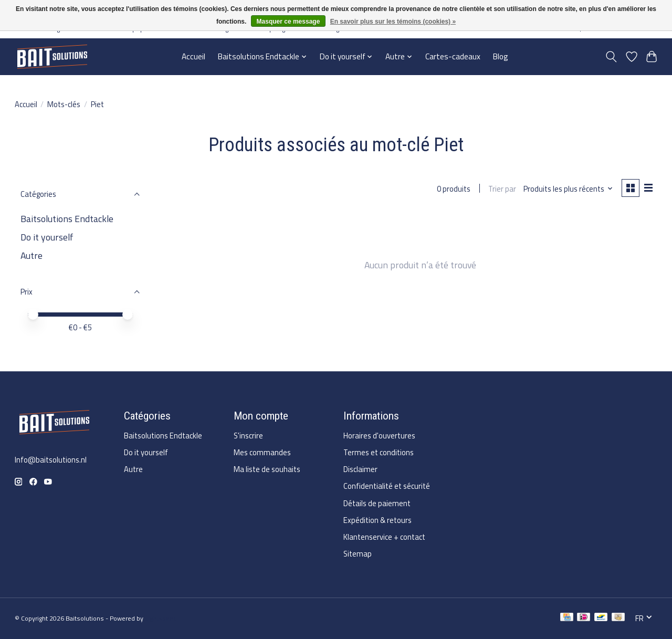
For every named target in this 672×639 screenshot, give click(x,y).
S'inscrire (248, 436)
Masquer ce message (288, 22)
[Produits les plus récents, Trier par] (568, 189)
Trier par (502, 189)
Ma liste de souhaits (267, 469)
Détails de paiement (377, 503)
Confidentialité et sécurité (387, 486)
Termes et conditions (379, 452)
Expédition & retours (377, 520)
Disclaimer (360, 469)
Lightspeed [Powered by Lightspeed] (161, 618)
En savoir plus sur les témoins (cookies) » (393, 22)
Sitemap (358, 554)
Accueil (193, 56)
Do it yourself (47, 237)
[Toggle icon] (611, 57)
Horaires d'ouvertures (379, 436)
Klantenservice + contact (384, 537)
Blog (501, 56)
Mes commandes (262, 452)
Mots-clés (64, 104)
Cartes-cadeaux (453, 56)
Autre (31, 255)
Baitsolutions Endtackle (67, 219)
